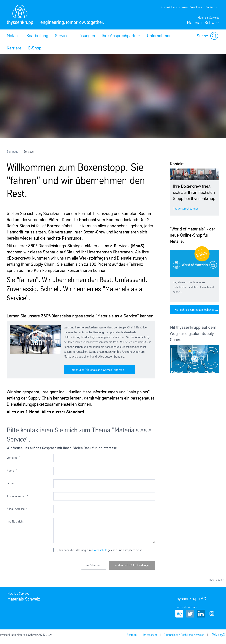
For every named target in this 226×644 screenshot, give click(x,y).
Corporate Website (186, 607)
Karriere (14, 48)
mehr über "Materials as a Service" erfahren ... (99, 370)
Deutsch (212, 7)
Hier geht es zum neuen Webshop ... (196, 310)
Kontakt (165, 7)
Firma (10, 483)
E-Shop (176, 7)
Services (63, 36)
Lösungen (86, 36)
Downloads (196, 7)
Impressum (150, 635)
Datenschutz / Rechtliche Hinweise (184, 635)
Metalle (13, 36)
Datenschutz (100, 550)
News (185, 7)
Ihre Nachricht (15, 521)
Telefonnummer (18, 496)
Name (12, 471)
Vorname (14, 458)
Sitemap (132, 635)
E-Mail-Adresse (17, 509)
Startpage (13, 152)
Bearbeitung (37, 36)
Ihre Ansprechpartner (121, 36)
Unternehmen (159, 36)
